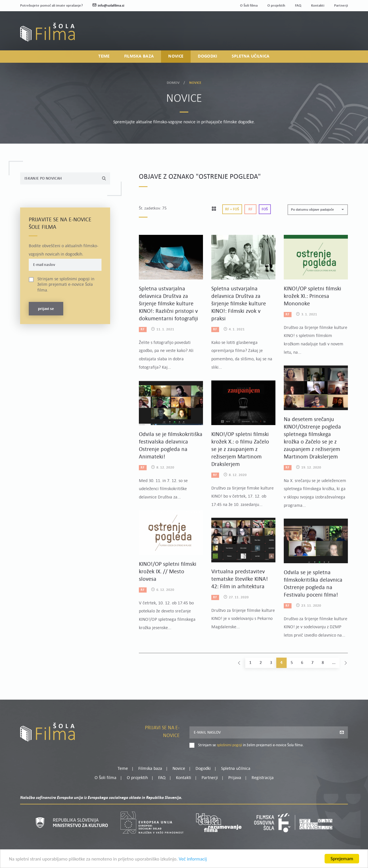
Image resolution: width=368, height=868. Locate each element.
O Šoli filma (249, 6)
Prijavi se (46, 309)
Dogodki (207, 56)
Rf (250, 209)
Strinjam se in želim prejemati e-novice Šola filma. (66, 285)
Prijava (312, 36)
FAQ (298, 6)
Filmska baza (139, 56)
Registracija (338, 36)
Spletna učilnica (251, 56)
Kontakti (318, 6)
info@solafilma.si (108, 6)
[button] (318, 210)
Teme (104, 56)
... (334, 663)
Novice (176, 56)
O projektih (276, 6)
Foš (265, 209)
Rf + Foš (232, 209)
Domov (173, 82)
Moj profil (318, 29)
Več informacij (193, 859)
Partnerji (341, 6)
